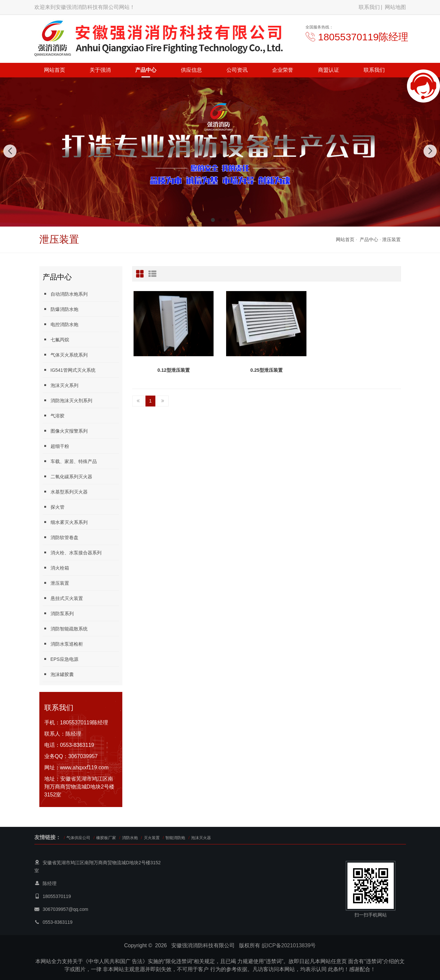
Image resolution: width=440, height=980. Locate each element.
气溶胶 (54, 416)
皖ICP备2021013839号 (289, 945)
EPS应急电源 (60, 659)
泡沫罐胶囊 (58, 674)
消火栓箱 (56, 568)
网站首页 (55, 70)
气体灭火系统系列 (65, 355)
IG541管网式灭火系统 (69, 370)
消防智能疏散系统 (65, 629)
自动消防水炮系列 (65, 294)
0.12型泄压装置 (173, 370)
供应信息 (191, 70)
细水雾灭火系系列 (65, 522)
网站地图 (395, 7)
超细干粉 (56, 446)
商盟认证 (329, 70)
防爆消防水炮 (60, 309)
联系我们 (369, 7)
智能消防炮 (175, 838)
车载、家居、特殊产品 (70, 461)
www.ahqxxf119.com (84, 767)
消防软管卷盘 (60, 537)
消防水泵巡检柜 (63, 644)
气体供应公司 (78, 838)
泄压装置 (391, 239)
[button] (213, 220)
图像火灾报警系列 (65, 431)
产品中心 (146, 70)
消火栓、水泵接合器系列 (72, 553)
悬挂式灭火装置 (63, 598)
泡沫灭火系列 (60, 385)
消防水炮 (130, 838)
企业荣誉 (283, 70)
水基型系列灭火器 (65, 492)
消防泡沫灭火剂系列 (67, 400)
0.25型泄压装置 (266, 370)
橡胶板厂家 (106, 838)
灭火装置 (152, 838)
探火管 (54, 507)
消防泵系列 (58, 613)
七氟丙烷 (56, 340)
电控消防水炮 (60, 324)
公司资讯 (237, 70)
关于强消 (100, 70)
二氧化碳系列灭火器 (67, 476)
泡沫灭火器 (201, 838)
